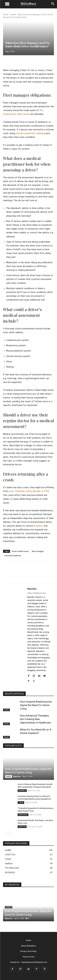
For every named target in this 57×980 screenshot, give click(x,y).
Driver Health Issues (20, 551)
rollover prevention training (30, 133)
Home (6, 14)
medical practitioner (13, 555)
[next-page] (10, 833)
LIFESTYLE (22, 827)
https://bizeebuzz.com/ (37, 593)
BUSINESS (22, 791)
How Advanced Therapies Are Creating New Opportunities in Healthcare (35, 719)
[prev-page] (5, 833)
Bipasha (32, 589)
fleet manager (38, 551)
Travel (21, 803)
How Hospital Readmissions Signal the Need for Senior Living (36, 705)
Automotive (23, 815)
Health (13, 14)
